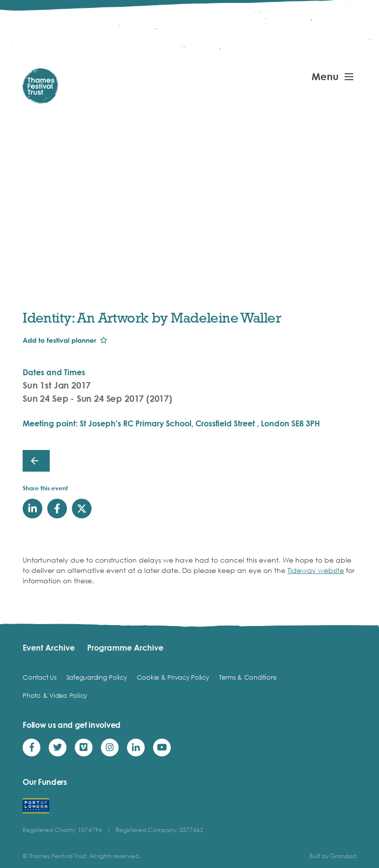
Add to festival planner (59, 340)
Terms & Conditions (248, 677)
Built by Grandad (333, 856)
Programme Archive (125, 648)
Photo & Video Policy (55, 695)
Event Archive (49, 648)
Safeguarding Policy (97, 677)
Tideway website (316, 570)
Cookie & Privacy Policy (173, 677)
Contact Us (39, 677)
